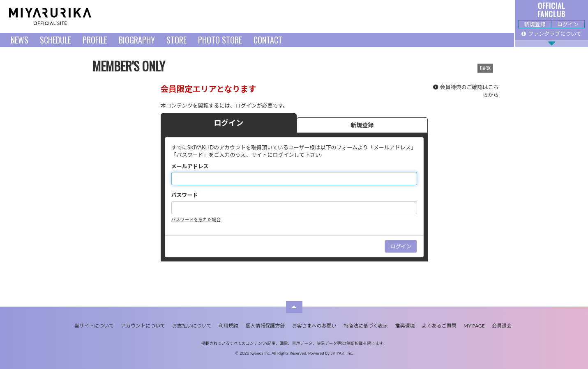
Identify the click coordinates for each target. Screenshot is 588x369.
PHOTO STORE (220, 40)
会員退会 (502, 326)
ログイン (568, 24)
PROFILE (95, 40)
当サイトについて (94, 326)
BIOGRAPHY (137, 40)
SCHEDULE (55, 40)
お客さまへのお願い (314, 326)
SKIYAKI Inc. (342, 353)
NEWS (20, 40)
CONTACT (268, 40)
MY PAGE (474, 326)
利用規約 (228, 326)
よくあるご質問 (439, 326)
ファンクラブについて (551, 34)
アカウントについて (143, 326)
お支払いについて (192, 326)
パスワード (185, 195)
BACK (485, 68)
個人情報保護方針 (265, 326)
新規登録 (535, 24)
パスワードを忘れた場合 (196, 219)
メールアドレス (190, 166)
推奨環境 (405, 326)
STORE (176, 40)
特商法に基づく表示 (366, 326)
